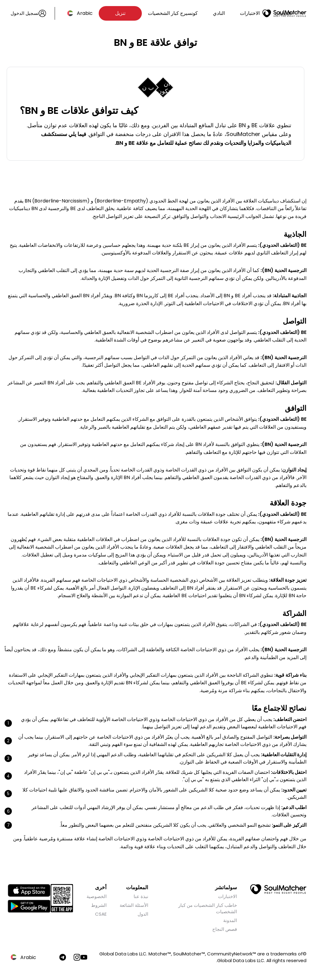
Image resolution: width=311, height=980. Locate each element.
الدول (143, 915)
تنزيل (120, 13)
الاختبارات (250, 13)
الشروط (99, 906)
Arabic (85, 13)
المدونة (230, 921)
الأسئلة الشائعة (134, 906)
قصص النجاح (225, 930)
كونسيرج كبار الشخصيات (173, 13)
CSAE (101, 915)
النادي (219, 13)
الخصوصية (97, 897)
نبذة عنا (141, 897)
